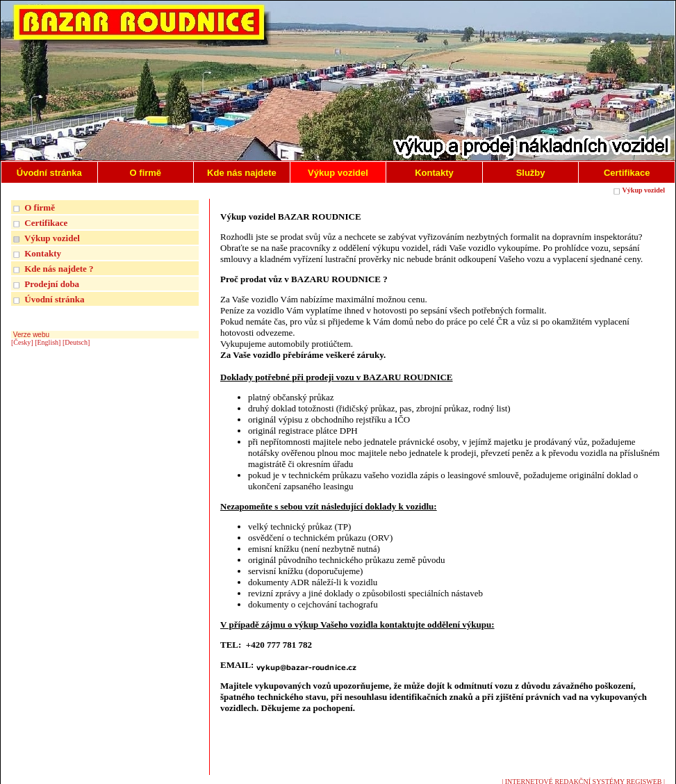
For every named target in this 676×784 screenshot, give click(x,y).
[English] (48, 342)
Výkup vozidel (644, 190)
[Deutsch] (76, 342)
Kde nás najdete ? (59, 269)
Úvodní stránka (54, 299)
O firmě (40, 207)
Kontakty (43, 253)
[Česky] (22, 342)
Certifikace (46, 223)
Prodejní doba (52, 284)
